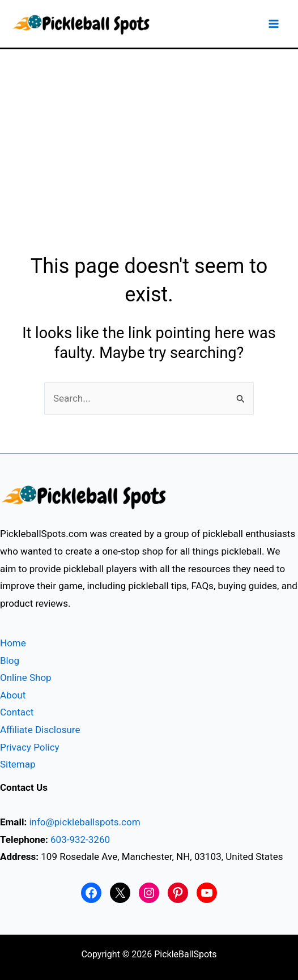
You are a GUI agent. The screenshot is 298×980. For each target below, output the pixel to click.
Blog (10, 661)
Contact (17, 712)
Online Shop (26, 678)
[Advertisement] (149, 134)
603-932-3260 (80, 840)
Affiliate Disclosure (40, 730)
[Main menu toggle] (274, 24)
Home (13, 643)
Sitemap (18, 764)
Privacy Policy (30, 747)
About (13, 695)
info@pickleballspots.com (84, 822)
